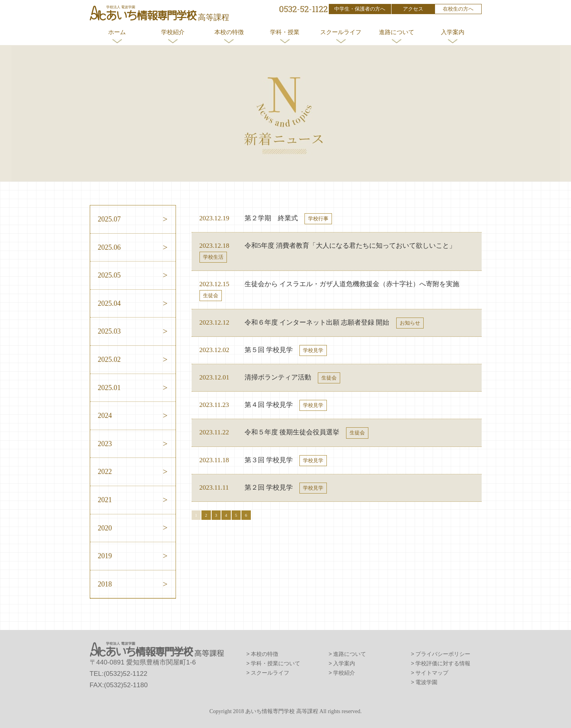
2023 (105, 444)
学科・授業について (276, 663)
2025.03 (110, 331)
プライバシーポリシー (443, 654)
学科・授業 (285, 32)
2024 (105, 416)
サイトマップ (432, 673)
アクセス (413, 9)
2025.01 (110, 388)
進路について (397, 32)
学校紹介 (173, 32)
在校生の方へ (458, 9)
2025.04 (110, 303)
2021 (105, 500)
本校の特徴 (229, 32)
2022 (105, 472)
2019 (105, 556)
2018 (105, 584)
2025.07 (110, 219)
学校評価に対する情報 (443, 663)
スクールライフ (341, 32)
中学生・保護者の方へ (360, 9)
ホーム (117, 32)
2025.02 (110, 359)
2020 (105, 528)
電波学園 (426, 682)
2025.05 (110, 275)
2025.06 (110, 247)
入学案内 (453, 32)
